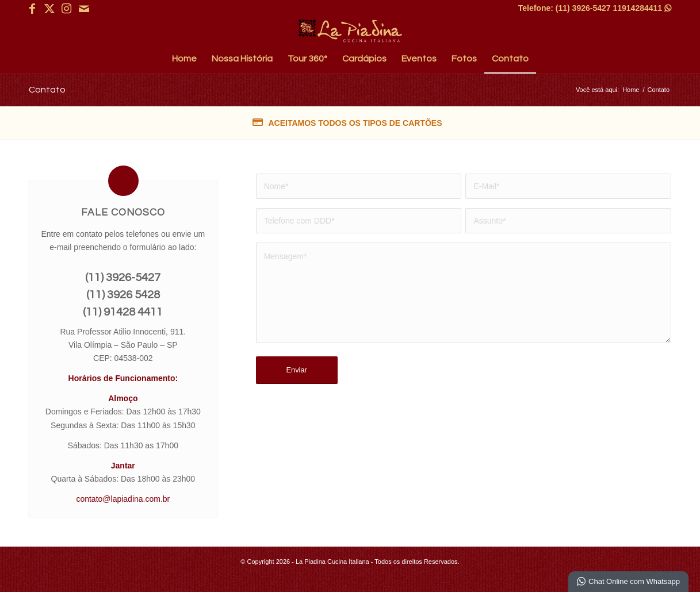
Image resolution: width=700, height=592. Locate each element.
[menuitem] (184, 59)
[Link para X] (49, 9)
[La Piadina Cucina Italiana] (350, 31)
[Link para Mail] (84, 9)
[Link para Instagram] (66, 9)
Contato (47, 90)
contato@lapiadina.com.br (123, 499)
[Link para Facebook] (32, 9)
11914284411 (642, 8)
